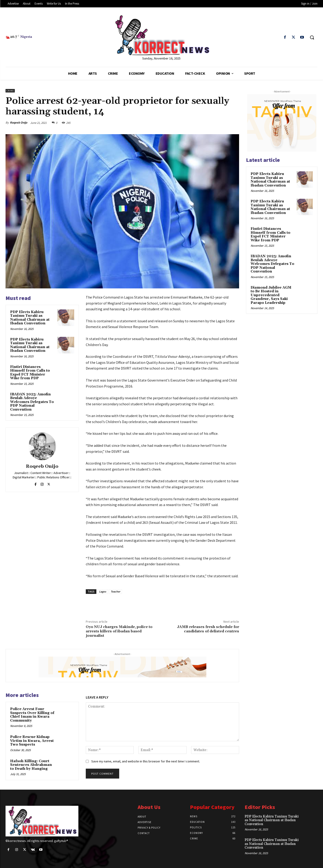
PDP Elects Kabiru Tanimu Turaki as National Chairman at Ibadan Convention (30, 318)
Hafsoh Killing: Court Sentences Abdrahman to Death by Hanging (31, 765)
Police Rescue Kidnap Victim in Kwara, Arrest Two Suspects (32, 741)
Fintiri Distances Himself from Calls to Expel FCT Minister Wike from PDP (30, 373)
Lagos (103, 591)
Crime (10, 91)
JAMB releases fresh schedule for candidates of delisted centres (208, 629)
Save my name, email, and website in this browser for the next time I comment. (146, 761)
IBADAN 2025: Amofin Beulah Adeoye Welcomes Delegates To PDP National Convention (32, 402)
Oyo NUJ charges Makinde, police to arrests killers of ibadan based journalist (119, 631)
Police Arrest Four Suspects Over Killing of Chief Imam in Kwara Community (32, 715)
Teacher (115, 591)
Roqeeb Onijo (19, 123)
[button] (312, 37)
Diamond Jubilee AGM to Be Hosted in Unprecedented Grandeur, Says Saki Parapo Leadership (271, 295)
